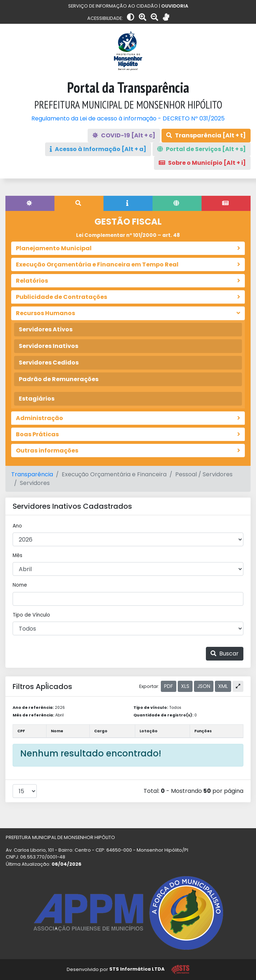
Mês (17, 555)
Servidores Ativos (46, 329)
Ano (17, 526)
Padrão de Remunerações (59, 379)
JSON (204, 686)
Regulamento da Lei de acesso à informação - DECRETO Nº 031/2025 (128, 118)
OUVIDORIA (175, 6)
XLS (185, 686)
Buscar (225, 654)
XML (223, 686)
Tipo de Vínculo (31, 615)
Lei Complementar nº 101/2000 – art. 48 (128, 235)
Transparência (32, 474)
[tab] (30, 203)
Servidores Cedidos (49, 363)
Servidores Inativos (48, 346)
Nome (20, 585)
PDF (169, 686)
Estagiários (37, 399)
